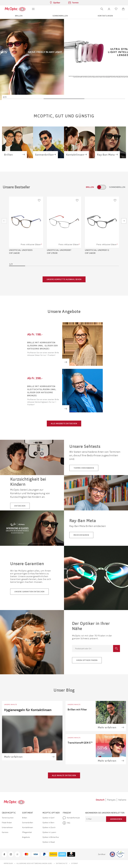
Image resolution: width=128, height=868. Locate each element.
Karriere (5, 832)
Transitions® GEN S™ (80, 743)
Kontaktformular (71, 818)
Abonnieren (116, 819)
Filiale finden (7, 823)
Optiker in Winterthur (51, 837)
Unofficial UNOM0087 (59, 250)
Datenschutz (62, 863)
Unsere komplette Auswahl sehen (64, 279)
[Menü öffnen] (33, 9)
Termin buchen (8, 818)
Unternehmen (7, 827)
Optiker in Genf (48, 818)
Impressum (8, 863)
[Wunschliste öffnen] (116, 9)
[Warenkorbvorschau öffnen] (123, 9)
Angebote (26, 837)
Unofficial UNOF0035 (21, 250)
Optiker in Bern (48, 823)
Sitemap (75, 863)
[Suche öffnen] (102, 9)
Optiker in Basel (49, 842)
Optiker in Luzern (49, 832)
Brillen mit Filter (77, 710)
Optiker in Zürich (49, 827)
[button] (109, 9)
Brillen (25, 818)
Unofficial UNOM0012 (97, 250)
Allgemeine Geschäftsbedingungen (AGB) (34, 863)
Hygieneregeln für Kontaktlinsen (28, 710)
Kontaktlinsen (28, 827)
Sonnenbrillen (28, 823)
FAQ (66, 823)
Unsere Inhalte (11, 705)
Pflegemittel (27, 832)
